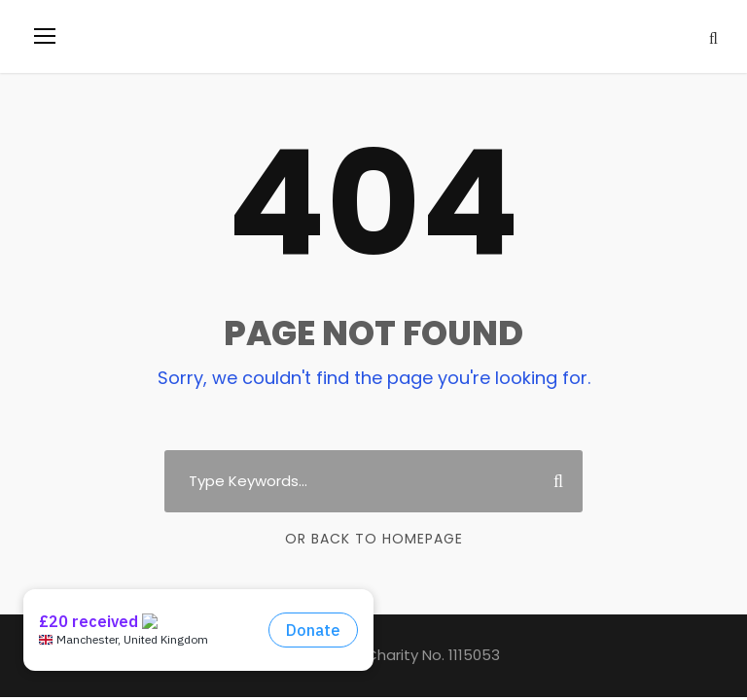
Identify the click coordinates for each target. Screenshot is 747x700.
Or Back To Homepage (374, 539)
